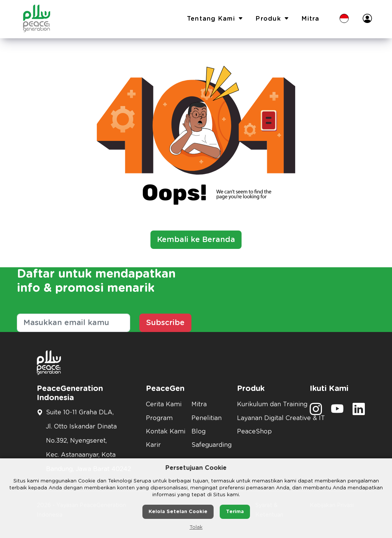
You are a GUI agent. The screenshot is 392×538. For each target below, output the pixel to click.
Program (159, 418)
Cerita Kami (164, 404)
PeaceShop (254, 432)
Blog (198, 432)
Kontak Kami (164, 432)
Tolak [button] (196, 527)
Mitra (310, 19)
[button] (344, 19)
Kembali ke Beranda (196, 240)
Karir (153, 445)
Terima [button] (235, 512)
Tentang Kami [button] (215, 19)
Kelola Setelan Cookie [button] (178, 512)
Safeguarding (210, 445)
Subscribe (165, 323)
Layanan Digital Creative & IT (269, 418)
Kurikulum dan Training (269, 404)
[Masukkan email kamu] (73, 323)
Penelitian (207, 418)
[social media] (316, 412)
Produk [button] (273, 19)
